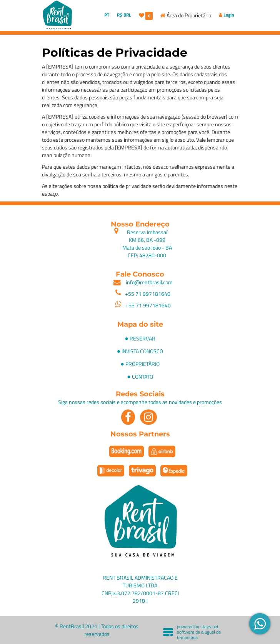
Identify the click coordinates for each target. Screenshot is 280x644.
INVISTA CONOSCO (142, 351)
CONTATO (142, 377)
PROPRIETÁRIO (142, 364)
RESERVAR (142, 338)
